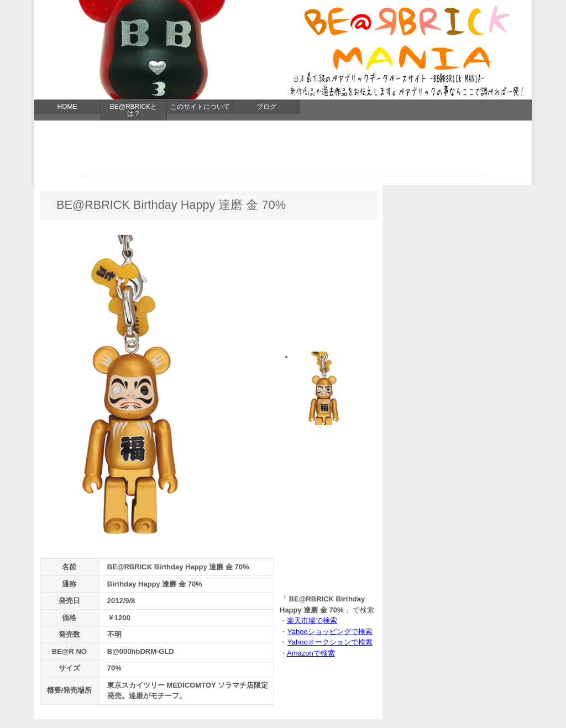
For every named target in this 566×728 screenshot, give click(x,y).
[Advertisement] (283, 151)
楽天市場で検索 (312, 620)
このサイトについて (200, 107)
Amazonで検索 (311, 653)
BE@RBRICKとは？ (134, 110)
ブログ (266, 107)
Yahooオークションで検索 (330, 642)
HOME (67, 107)
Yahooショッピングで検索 (330, 632)
